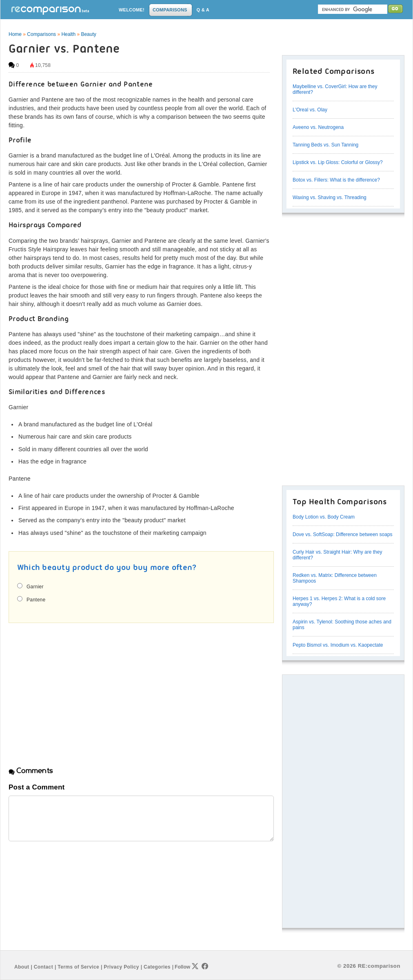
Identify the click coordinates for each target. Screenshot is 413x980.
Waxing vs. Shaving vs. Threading (330, 197)
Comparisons (41, 34)
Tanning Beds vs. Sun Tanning (325, 145)
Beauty (88, 34)
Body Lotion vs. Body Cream (324, 517)
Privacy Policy (121, 967)
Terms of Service (78, 967)
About (22, 967)
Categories (157, 967)
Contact (43, 967)
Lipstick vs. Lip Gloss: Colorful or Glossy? (338, 162)
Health (68, 34)
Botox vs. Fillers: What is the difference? (336, 180)
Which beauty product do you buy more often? (107, 568)
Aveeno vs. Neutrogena (318, 127)
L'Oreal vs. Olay (310, 110)
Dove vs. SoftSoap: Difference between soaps (343, 534)
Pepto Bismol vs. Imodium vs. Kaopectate (338, 645)
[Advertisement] (77, 687)
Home (15, 34)
